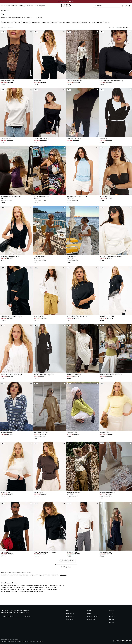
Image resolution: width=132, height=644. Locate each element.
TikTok (111, 613)
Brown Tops (57, 587)
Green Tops (29, 589)
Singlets (45, 585)
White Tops (33, 591)
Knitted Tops (24, 587)
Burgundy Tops (5, 589)
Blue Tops (51, 587)
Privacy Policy (26, 641)
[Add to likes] (31, 32)
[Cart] (129, 6)
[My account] (122, 6)
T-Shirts (50, 585)
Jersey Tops (17, 585)
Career (89, 613)
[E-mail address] (13, 616)
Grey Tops (36, 589)
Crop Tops (10, 585)
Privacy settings (39, 641)
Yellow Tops (40, 591)
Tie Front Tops (5, 587)
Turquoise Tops (25, 591)
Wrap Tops (55, 585)
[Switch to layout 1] (107, 27)
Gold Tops (23, 589)
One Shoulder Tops (15, 587)
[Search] (107, 6)
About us (90, 610)
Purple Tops (5, 591)
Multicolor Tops (43, 589)
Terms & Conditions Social (16, 641)
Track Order (70, 619)
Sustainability (91, 619)
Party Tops (39, 585)
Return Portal (70, 616)
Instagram (111, 610)
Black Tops (44, 587)
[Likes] (126, 6)
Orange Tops (51, 589)
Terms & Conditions (5, 641)
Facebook (112, 616)
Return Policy (70, 613)
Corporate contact (93, 616)
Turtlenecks (31, 587)
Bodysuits (4, 585)
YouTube (111, 622)
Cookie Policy (32, 641)
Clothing (4, 10)
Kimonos (23, 585)
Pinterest (111, 619)
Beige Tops (38, 587)
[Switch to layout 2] (110, 27)
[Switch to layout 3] (113, 27)
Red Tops (11, 591)
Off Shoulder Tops (31, 585)
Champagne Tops (15, 589)
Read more (40, 18)
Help (67, 610)
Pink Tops (58, 589)
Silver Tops (17, 591)
